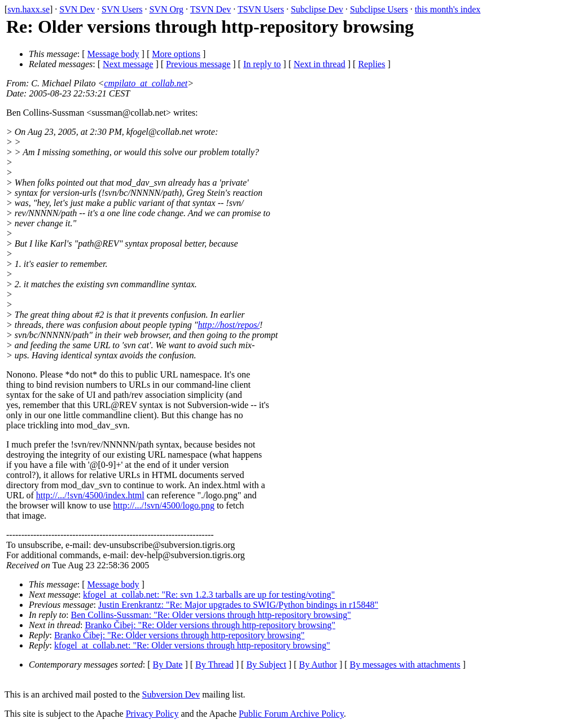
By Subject (266, 665)
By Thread (214, 665)
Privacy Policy (152, 714)
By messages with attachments (405, 665)
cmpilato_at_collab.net (146, 83)
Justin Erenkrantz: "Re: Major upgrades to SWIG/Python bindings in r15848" (238, 605)
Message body (113, 54)
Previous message (198, 64)
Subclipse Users (379, 9)
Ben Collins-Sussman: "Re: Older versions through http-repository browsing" (211, 615)
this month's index (448, 9)
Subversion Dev (171, 694)
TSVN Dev (211, 9)
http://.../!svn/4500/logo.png (164, 505)
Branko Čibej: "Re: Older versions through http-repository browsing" (210, 625)
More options (176, 54)
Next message (128, 64)
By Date (168, 665)
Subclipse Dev (317, 9)
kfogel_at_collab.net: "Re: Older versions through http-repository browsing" (192, 645)
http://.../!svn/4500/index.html (90, 495)
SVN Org (166, 9)
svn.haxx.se (29, 9)
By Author (318, 665)
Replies (371, 64)
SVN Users (122, 9)
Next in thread (319, 64)
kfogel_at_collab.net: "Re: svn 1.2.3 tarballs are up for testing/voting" (209, 595)
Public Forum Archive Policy (291, 714)
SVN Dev (77, 9)
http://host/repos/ (229, 325)
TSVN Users (261, 9)
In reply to (262, 64)
